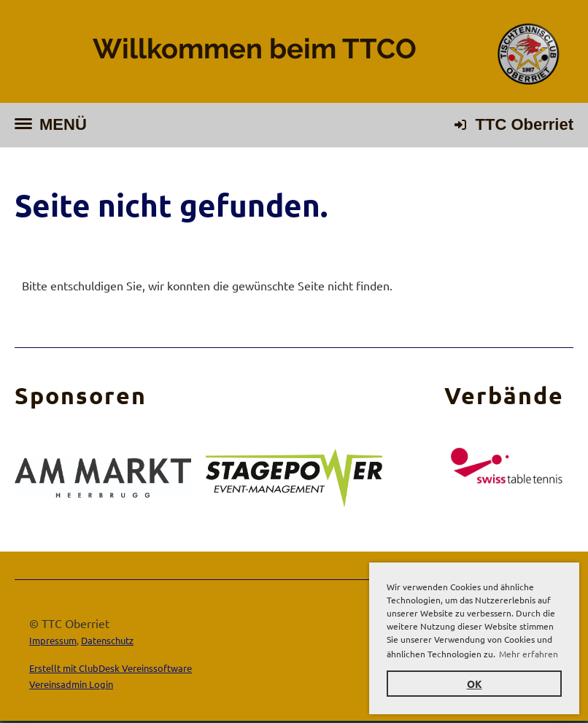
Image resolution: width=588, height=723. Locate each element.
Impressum (53, 640)
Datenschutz (107, 640)
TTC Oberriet (525, 124)
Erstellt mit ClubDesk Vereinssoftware (111, 668)
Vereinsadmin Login (71, 684)
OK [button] (475, 684)
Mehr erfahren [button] (529, 654)
